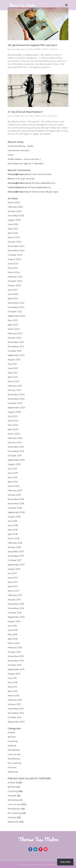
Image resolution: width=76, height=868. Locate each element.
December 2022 (16, 303)
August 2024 (14, 259)
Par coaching (14, 763)
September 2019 (16, 460)
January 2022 (15, 338)
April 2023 (13, 299)
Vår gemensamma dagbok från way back (32, 45)
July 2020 (13, 416)
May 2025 (13, 229)
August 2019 (14, 464)
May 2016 (12, 635)
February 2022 (15, 333)
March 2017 (14, 591)
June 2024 (13, 264)
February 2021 (15, 386)
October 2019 (15, 456)
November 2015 (16, 661)
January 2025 (14, 242)
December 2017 (16, 552)
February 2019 (15, 491)
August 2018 (14, 517)
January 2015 (14, 704)
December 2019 (16, 447)
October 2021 (15, 351)
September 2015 (16, 669)
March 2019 (14, 486)
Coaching (13, 741)
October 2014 (15, 717)
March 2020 (14, 434)
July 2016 (12, 626)
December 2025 (16, 216)
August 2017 (14, 569)
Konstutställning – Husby (21, 146)
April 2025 (13, 233)
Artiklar (11, 733)
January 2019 (14, 495)
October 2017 (15, 560)
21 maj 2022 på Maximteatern (25, 112)
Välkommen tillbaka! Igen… (46, 192)
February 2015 (15, 700)
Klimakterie (14, 750)
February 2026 (15, 207)
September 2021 (16, 355)
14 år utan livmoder (42, 174)
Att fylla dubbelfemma (43, 183)
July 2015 (12, 678)
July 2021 (12, 364)
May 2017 (12, 582)
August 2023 (14, 285)
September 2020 (16, 408)
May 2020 (13, 425)
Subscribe (65, 862)
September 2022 (16, 316)
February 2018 (15, 543)
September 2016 (16, 617)
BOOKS (12, 737)
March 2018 (14, 539)
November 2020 (16, 399)
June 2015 (13, 683)
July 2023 (12, 290)
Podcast (12, 767)
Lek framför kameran (19, 150)
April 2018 (13, 534)
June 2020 (13, 421)
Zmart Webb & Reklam (50, 865)
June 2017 (13, 578)
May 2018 (13, 530)
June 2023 (13, 294)
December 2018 (16, 499)
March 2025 (14, 237)
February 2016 (15, 648)
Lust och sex (14, 754)
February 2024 (15, 277)
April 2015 (13, 691)
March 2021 (14, 381)
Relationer (13, 772)
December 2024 (16, 246)
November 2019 (16, 451)
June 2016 (13, 630)
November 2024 (16, 251)
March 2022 (14, 329)
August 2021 (14, 360)
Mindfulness (14, 759)
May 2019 (12, 477)
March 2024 (14, 272)
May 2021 (12, 373)
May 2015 (12, 687)
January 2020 (15, 443)
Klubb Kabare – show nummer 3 (24, 159)
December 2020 (16, 395)
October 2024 (15, 255)
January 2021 (14, 390)
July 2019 (12, 469)
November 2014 (16, 713)
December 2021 (16, 342)
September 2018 (16, 512)
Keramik (12, 746)
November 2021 (16, 347)
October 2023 (15, 281)
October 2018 (15, 508)
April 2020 (13, 429)
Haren (11, 155)
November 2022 (16, 307)
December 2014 (16, 709)
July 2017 (12, 573)
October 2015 (15, 665)
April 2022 (13, 325)
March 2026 (14, 203)
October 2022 (15, 312)
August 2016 (14, 621)
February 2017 (15, 595)
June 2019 (13, 473)
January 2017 (14, 600)
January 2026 (15, 211)
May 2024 (13, 268)
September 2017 (16, 565)
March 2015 (13, 696)
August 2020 (14, 412)
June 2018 (13, 525)
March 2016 (14, 643)
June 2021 (13, 368)
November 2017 (16, 556)
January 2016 (14, 652)
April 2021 (13, 377)
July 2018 (12, 521)
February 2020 (15, 438)
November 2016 (16, 608)
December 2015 (16, 656)
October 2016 (15, 613)
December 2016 (16, 604)
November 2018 (16, 504)
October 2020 (15, 403)
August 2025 (14, 220)
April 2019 (13, 482)
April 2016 (13, 639)
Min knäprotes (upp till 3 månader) (26, 164)
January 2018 (14, 547)
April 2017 (13, 587)
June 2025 (13, 224)
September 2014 (16, 722)
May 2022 (13, 320)
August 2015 (14, 674)
